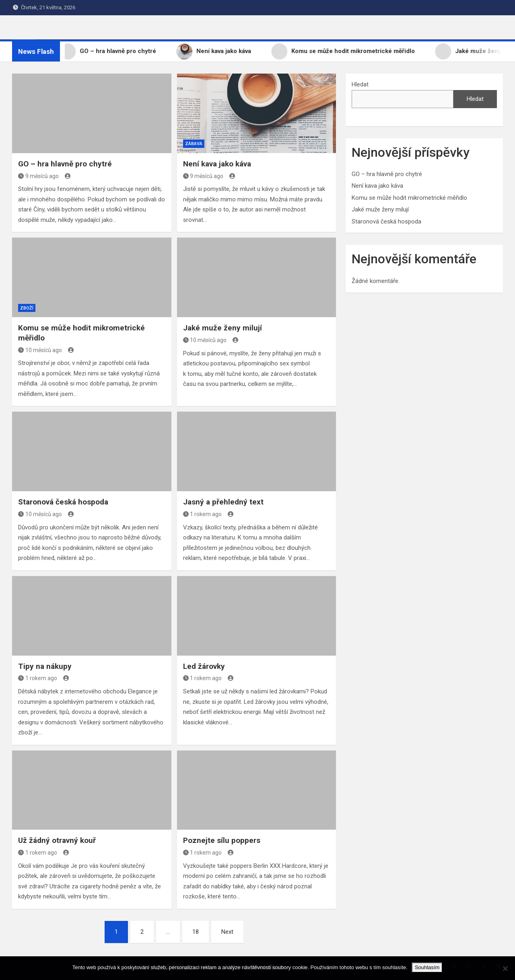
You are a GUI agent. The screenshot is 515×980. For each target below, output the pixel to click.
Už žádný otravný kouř (57, 840)
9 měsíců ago (38, 176)
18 (196, 932)
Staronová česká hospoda (63, 502)
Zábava (194, 144)
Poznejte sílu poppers (222, 840)
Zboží (27, 308)
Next (227, 932)
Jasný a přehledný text (223, 502)
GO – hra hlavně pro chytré (65, 164)
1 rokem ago (203, 514)
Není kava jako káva (217, 164)
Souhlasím (427, 967)
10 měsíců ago (40, 350)
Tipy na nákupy (45, 666)
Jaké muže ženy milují (222, 328)
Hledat (360, 84)
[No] (505, 968)
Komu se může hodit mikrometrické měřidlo (409, 198)
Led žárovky (204, 666)
